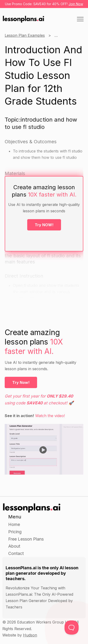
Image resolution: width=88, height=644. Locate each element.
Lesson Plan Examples (25, 35)
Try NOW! (44, 225)
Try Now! (21, 382)
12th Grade (64, 35)
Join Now (76, 4)
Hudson (30, 635)
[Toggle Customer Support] (72, 628)
